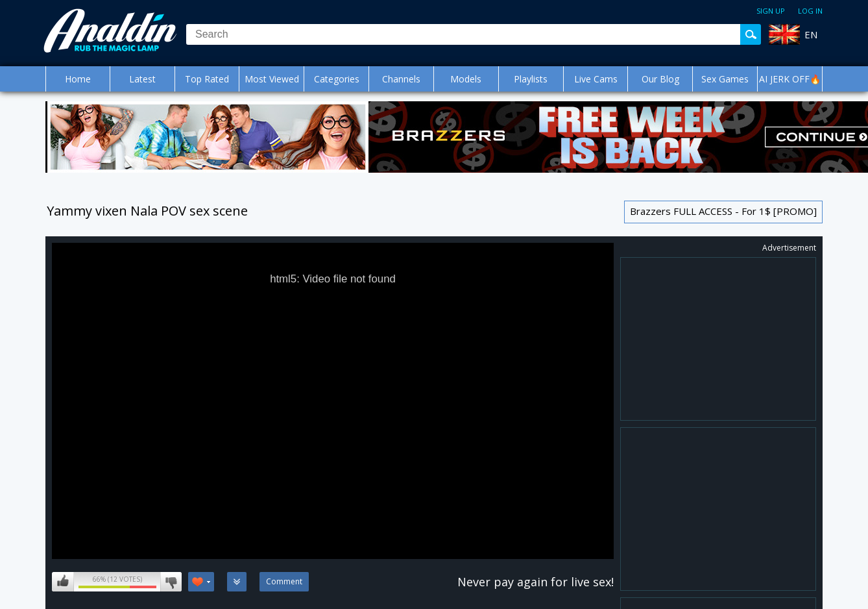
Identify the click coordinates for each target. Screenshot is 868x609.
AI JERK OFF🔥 (790, 79)
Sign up (771, 11)
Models (466, 79)
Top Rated (207, 79)
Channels (401, 79)
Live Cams (596, 79)
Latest (142, 79)
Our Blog (660, 79)
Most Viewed (272, 79)
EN (811, 34)
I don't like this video (171, 582)
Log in (810, 11)
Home (78, 79)
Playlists (531, 79)
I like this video (63, 582)
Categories (337, 79)
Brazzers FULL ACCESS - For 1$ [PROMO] (723, 211)
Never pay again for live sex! (536, 582)
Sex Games (725, 79)
